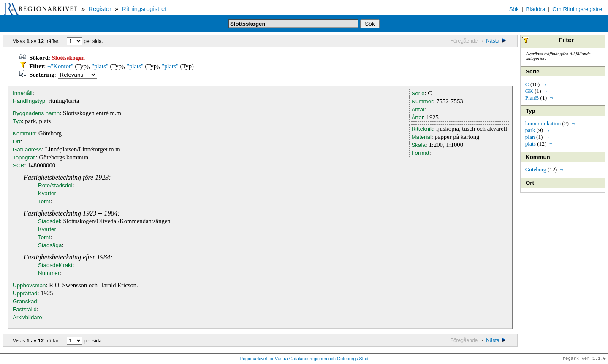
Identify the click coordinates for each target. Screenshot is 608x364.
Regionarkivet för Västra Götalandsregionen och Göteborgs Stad (304, 359)
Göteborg (536, 169)
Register (100, 9)
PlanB (532, 98)
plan (530, 137)
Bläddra (536, 9)
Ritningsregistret (144, 9)
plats (531, 144)
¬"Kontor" (60, 66)
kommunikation (543, 123)
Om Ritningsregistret (578, 9)
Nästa (497, 41)
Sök (514, 9)
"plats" (100, 66)
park (530, 130)
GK (529, 91)
